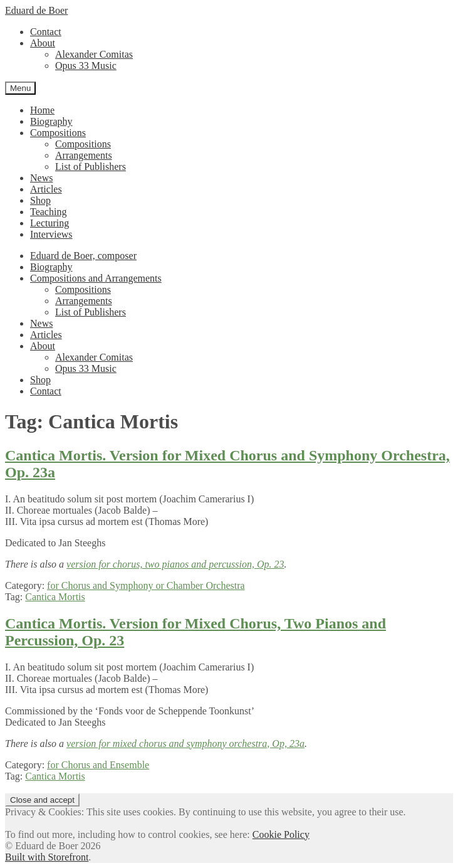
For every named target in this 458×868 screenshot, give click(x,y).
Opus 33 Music (86, 66)
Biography (51, 121)
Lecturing (49, 223)
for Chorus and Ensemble (98, 765)
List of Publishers (91, 167)
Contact (46, 32)
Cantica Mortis (55, 597)
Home (42, 110)
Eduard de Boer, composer (83, 256)
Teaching (48, 212)
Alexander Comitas (94, 54)
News (41, 178)
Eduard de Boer (36, 10)
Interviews (51, 234)
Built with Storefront (47, 857)
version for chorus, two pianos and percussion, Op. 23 (175, 564)
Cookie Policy (281, 834)
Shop (40, 200)
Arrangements (84, 155)
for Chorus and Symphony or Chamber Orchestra (146, 585)
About (43, 43)
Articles (46, 189)
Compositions (58, 133)
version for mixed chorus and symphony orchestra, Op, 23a (185, 744)
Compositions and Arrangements (96, 278)
